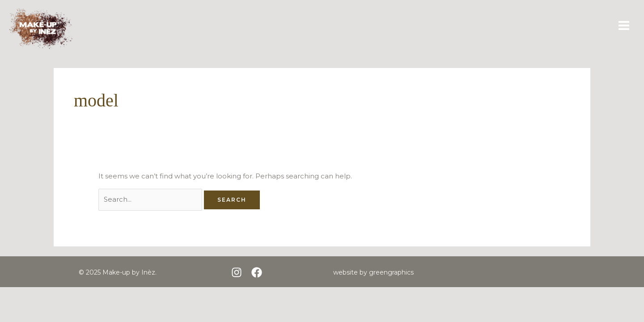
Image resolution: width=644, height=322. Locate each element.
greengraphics (391, 272)
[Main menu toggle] (624, 26)
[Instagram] (237, 272)
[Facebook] (257, 272)
